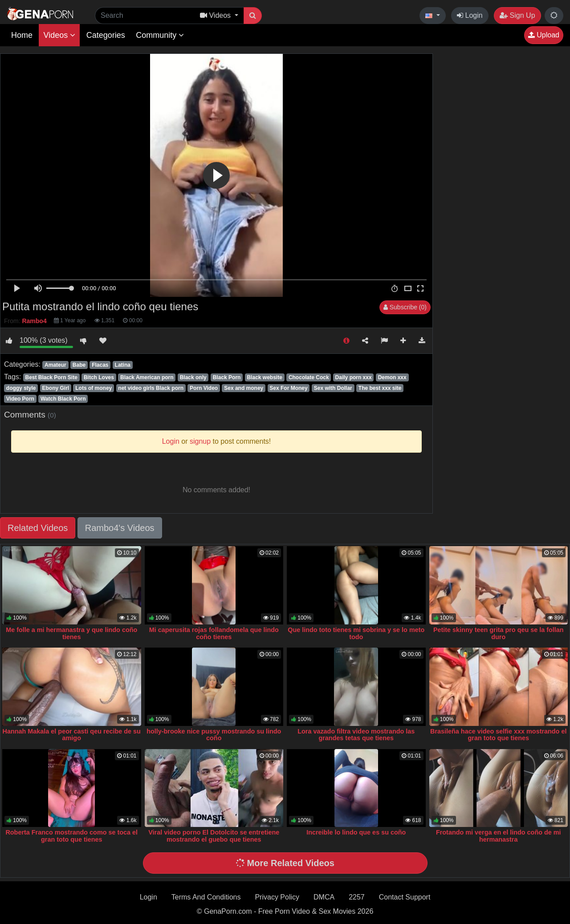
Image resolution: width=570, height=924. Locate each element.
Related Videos (38, 528)
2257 (357, 897)
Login (470, 15)
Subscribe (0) (405, 307)
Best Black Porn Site (51, 377)
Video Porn (20, 399)
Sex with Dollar (333, 388)
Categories (106, 35)
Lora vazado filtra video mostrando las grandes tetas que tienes (356, 735)
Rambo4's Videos (120, 528)
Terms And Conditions (206, 897)
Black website (264, 377)
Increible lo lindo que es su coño (356, 832)
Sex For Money (288, 388)
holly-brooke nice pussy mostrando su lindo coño (214, 735)
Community (160, 35)
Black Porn (227, 377)
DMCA (324, 897)
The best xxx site (380, 388)
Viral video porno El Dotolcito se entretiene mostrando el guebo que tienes (214, 836)
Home (22, 35)
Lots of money (94, 388)
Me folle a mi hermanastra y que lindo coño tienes (71, 633)
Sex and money (244, 388)
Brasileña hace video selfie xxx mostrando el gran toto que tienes (498, 735)
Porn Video (204, 388)
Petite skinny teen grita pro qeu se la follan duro (499, 633)
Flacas (100, 365)
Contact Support (405, 897)
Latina (123, 365)
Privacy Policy (277, 897)
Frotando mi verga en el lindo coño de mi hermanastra (499, 836)
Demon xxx (392, 377)
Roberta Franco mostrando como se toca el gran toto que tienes (71, 836)
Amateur (55, 365)
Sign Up (517, 15)
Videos (59, 35)
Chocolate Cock (309, 377)
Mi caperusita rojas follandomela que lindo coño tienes (214, 633)
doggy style (21, 388)
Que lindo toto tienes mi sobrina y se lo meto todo (356, 633)
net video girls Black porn (151, 388)
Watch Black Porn (63, 399)
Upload (544, 35)
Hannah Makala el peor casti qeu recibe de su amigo (72, 735)
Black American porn (147, 377)
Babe (79, 365)
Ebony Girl (56, 388)
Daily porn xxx (354, 377)
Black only (193, 377)
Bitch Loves (99, 377)
